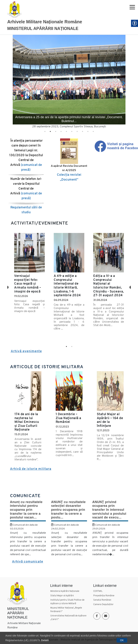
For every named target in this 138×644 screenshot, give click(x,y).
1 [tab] (45, 131)
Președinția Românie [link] (104, 596)
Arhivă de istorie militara (31, 469)
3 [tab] (56, 131)
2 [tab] (50, 131)
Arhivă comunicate (28, 562)
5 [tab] (66, 131)
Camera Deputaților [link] (103, 604)
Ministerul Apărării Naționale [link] (65, 591)
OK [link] (122, 640)
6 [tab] (72, 131)
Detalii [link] (45, 640)
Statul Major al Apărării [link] (62, 596)
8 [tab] (83, 131)
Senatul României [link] (102, 600)
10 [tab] (93, 131)
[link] (14, 9)
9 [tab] (88, 131)
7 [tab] (77, 131)
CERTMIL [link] (98, 591)
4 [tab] (61, 131)
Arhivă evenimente (26, 351)
